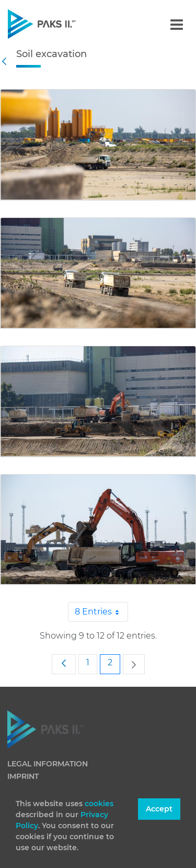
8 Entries (101, 612)
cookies (99, 804)
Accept (159, 809)
